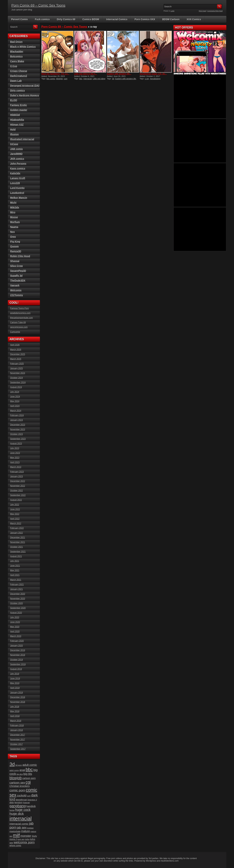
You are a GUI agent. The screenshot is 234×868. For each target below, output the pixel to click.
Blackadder (17, 52)
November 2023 (18, 429)
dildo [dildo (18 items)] (12, 803)
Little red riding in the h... (86, 74)
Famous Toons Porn (20, 308)
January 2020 (17, 646)
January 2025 (17, 368)
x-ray (147, 79)
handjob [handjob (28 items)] (31, 806)
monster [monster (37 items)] (26, 836)
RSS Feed (202, 11)
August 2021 (16, 556)
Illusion (15, 134)
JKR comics (17, 159)
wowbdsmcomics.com (20, 313)
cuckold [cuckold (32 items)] (22, 795)
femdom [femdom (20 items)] (18, 803)
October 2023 (17, 434)
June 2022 (15, 509)
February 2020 (17, 641)
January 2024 (17, 420)
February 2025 (17, 364)
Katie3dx (15, 173)
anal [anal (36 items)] (22, 770)
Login (172, 11)
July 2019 (15, 674)
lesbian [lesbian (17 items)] (30, 828)
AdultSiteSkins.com (170, 861)
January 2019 (17, 693)
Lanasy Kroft (18, 178)
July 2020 (15, 617)
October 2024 (17, 378)
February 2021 (17, 585)
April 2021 (15, 575)
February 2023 (17, 472)
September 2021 (18, 552)
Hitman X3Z (17, 125)
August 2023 (16, 444)
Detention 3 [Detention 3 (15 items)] (32, 800)
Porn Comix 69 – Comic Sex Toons (39, 5)
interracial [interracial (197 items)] (21, 818)
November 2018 (18, 702)
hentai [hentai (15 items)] (12, 810)
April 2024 (15, 406)
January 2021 (17, 589)
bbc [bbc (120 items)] (29, 770)
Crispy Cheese (19, 71)
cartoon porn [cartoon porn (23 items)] (29, 778)
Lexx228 (15, 183)
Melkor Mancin (19, 198)
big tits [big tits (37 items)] (28, 774)
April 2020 (15, 632)
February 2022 (17, 528)
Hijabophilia (17, 120)
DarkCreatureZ (19, 76)
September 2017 (18, 749)
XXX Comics (194, 19)
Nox (13, 232)
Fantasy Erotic (19, 105)
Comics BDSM (91, 19)
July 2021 (15, 561)
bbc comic (51, 79)
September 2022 (18, 495)
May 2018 (15, 711)
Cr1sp (14, 66)
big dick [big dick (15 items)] (20, 774)
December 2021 (18, 538)
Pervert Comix (20, 19)
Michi (13, 203)
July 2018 (15, 707)
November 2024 (18, 373)
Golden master (19, 110)
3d (113, 79)
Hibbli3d (15, 115)
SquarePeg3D (18, 271)
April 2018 (15, 716)
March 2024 (16, 411)
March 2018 (16, 721)
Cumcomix (15, 332)
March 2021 (16, 580)
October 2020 (17, 603)
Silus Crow (17, 266)
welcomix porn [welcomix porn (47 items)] (24, 842)
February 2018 (17, 725)
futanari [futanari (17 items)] (26, 802)
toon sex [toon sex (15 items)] (21, 839)
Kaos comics (18, 168)
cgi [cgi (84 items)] (28, 782)
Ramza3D (16, 251)
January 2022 (17, 533)
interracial (88, 79)
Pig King (15, 242)
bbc (81, 79)
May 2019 (15, 683)
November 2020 (18, 599)
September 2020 (18, 608)
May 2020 (15, 627)
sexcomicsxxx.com (19, 327)
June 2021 (15, 566)
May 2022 (15, 514)
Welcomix (16, 290)
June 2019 (15, 678)
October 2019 (17, 660)
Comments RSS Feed (215, 11)
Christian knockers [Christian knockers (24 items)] (20, 786)
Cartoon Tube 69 (18, 322)
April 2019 (15, 688)
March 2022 (16, 523)
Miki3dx (15, 207)
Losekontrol (17, 193)
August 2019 (16, 669)
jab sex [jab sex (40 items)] (22, 828)
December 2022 (18, 481)
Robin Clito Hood (20, 256)
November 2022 (18, 486)
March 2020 (16, 636)
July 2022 (15, 505)
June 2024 (15, 397)
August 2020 (16, 613)
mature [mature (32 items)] (25, 831)
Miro (13, 212)
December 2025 (18, 354)
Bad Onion (16, 42)
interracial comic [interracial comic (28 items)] (19, 824)
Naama (14, 227)
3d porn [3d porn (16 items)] (19, 765)
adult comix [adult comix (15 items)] (14, 770)
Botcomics (17, 56)
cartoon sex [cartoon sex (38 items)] (17, 783)
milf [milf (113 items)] (16, 835)
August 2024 (16, 387)
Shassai (15, 261)
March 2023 (16, 467)
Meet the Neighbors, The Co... (55, 74)
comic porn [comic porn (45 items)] (17, 790)
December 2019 (18, 650)
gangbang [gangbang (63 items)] (18, 806)
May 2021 (15, 570)
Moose (14, 217)
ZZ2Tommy (17, 295)
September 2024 (18, 382)
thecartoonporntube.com (22, 318)
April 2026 (15, 345)
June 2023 (15, 453)
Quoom (15, 246)
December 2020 (18, 594)
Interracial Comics (117, 19)
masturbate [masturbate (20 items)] (15, 831)
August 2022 (16, 500)
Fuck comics (42, 19)
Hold (13, 129)
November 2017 (18, 740)
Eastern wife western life (126, 79)
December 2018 (18, 697)
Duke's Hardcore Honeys (25, 95)
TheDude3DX (18, 281)
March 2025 (16, 359)
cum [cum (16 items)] (29, 796)
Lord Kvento (17, 188)
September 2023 (18, 439)
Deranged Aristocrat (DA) (25, 86)
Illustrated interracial (22, 139)
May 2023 (15, 458)
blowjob (60, 79)
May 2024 (15, 401)
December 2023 (18, 425)
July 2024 (15, 392)
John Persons (18, 164)
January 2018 (17, 730)
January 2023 (17, 476)
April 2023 (15, 462)
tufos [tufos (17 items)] (27, 839)
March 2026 (16, 350)
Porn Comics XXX (145, 19)
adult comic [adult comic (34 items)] (30, 765)
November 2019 (18, 655)
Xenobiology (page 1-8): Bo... (153, 74)
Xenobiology (155, 79)
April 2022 (15, 519)
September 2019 (18, 664)
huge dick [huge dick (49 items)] (17, 814)
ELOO (14, 100)
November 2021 (18, 542)
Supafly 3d (16, 276)
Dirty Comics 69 (66, 19)
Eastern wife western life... (119, 74)
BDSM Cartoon (171, 19)
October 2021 (17, 547)
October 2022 (17, 491)
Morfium (15, 222)
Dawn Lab (16, 81)
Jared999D (16, 154)
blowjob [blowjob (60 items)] (16, 778)
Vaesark (15, 285)
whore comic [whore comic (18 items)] (15, 846)
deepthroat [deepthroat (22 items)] (21, 800)
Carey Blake (17, 61)
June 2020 (15, 622)
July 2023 (15, 448)
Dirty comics (18, 90)
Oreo (13, 237)
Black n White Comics (23, 47)
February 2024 (17, 415)
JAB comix (17, 149)
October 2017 (17, 744)
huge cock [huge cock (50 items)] (23, 810)
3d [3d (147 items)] (12, 764)
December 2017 (18, 735)
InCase (14, 144)
